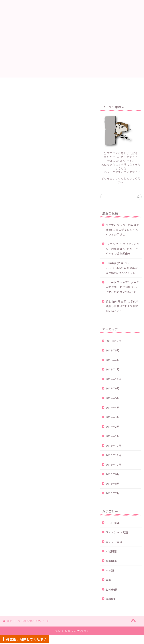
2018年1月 (113, 369)
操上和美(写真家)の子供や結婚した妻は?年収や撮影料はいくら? (122, 306)
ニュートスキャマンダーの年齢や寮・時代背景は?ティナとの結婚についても (122, 287)
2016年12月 (113, 446)
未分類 (20, 296)
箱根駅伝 (21, 312)
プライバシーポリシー (107, 84)
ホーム (27, 84)
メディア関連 (25, 280)
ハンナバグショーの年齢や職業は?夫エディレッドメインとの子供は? (122, 230)
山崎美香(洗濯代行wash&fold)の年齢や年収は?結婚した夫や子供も (122, 268)
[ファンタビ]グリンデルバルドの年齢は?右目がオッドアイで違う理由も (123, 249)
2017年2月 (113, 427)
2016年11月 (113, 455)
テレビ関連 (23, 269)
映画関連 (21, 290)
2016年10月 (113, 465)
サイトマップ (75, 84)
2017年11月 (113, 379)
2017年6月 (113, 388)
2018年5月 (113, 350)
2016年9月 (113, 474)
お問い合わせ (49, 84)
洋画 (18, 301)
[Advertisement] (72, 51)
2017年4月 (113, 408)
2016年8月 (113, 484)
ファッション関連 (28, 274)
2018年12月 (113, 341)
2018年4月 (113, 360)
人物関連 (21, 285)
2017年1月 (113, 436)
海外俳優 (21, 306)
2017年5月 (113, 398)
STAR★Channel (72, 12)
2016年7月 (113, 493)
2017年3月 (113, 417)
